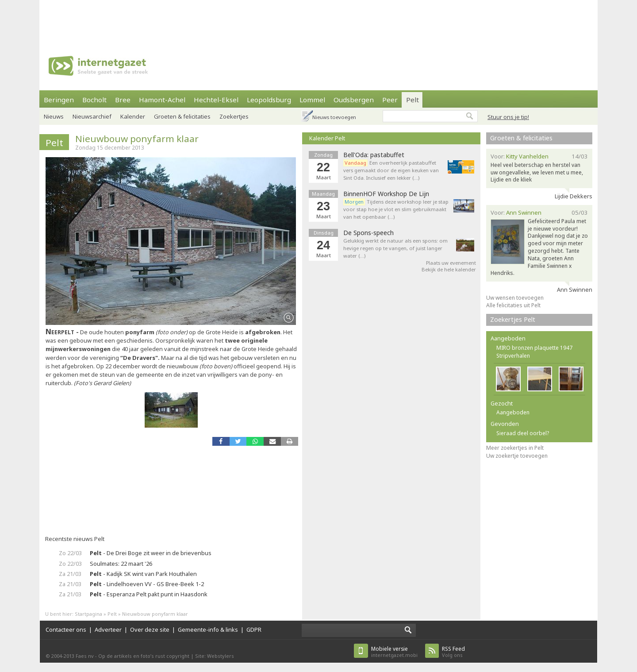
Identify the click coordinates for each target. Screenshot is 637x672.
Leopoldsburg (269, 100)
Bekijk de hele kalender (449, 269)
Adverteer (108, 630)
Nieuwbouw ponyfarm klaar (137, 139)
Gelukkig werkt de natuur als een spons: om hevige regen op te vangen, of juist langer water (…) (395, 248)
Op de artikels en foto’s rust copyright (144, 656)
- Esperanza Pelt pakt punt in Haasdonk (149, 594)
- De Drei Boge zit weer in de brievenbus (151, 553)
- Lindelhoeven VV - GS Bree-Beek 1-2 (147, 584)
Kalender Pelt (327, 138)
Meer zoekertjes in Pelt (515, 448)
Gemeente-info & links (208, 630)
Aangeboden (513, 412)
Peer (390, 100)
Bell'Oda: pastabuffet (374, 155)
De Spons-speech (368, 233)
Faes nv (85, 656)
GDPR (254, 630)
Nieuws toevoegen (334, 117)
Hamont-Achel (162, 100)
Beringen (59, 100)
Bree (123, 100)
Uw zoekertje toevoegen (517, 456)
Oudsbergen (354, 100)
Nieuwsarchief (92, 116)
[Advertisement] (318, 20)
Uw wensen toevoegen (515, 298)
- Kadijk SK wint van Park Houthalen (143, 574)
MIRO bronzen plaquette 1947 (534, 348)
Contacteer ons (66, 630)
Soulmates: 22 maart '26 (121, 564)
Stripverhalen (513, 356)
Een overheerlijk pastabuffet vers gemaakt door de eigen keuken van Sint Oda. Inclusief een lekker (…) (391, 170)
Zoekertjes (234, 116)
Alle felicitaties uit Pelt (513, 305)
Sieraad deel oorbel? (523, 433)
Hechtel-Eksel (216, 100)
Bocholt (94, 100)
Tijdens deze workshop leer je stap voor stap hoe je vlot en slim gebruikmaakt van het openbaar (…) (396, 209)
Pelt (413, 100)
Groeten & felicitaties (182, 116)
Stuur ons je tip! (508, 117)
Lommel (312, 100)
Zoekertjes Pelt (513, 319)
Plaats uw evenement (451, 263)
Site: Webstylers (215, 656)
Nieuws (54, 116)
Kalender (133, 116)
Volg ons (453, 652)
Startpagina (88, 614)
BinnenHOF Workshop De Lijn (386, 194)
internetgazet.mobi (394, 652)
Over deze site (150, 630)
